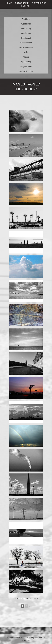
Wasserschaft (26, 43)
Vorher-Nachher (26, 71)
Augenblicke (26, 24)
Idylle (26, 52)
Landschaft (26, 33)
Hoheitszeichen (26, 47)
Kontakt (26, 6)
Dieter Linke (39, 3)
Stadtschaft (26, 38)
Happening (26, 29)
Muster (26, 57)
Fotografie (22, 3)
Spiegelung (26, 62)
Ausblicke (26, 19)
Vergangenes (26, 66)
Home (9, 3)
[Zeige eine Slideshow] (26, 599)
